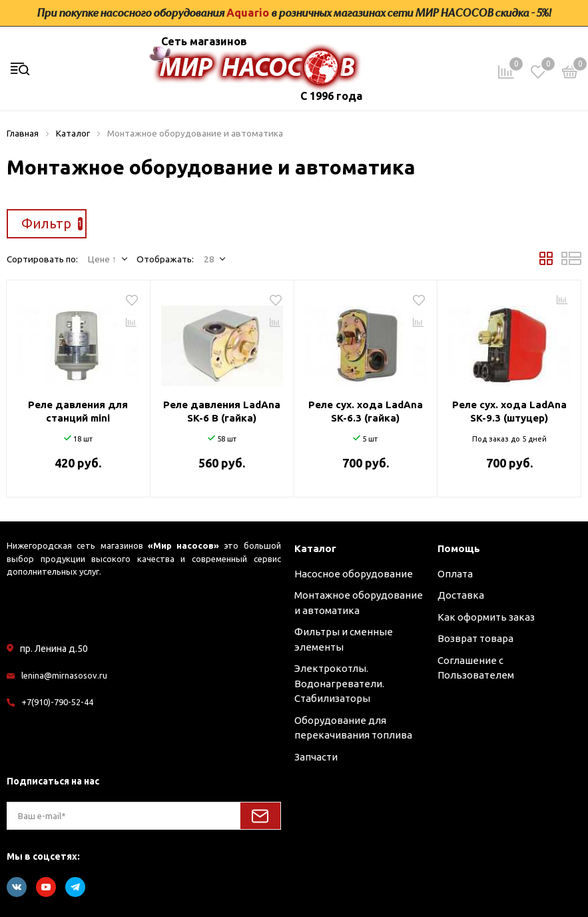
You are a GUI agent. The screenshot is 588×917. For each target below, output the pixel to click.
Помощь (459, 548)
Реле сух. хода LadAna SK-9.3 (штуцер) (509, 411)
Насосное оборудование (354, 574)
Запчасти (316, 757)
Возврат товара (475, 638)
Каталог (315, 548)
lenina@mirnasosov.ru (64, 675)
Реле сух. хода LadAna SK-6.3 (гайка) (366, 411)
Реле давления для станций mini (78, 411)
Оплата (455, 574)
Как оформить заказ (486, 617)
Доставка (461, 595)
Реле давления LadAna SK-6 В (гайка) (222, 411)
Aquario (248, 13)
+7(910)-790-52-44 (57, 702)
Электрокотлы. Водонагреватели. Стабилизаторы (339, 683)
